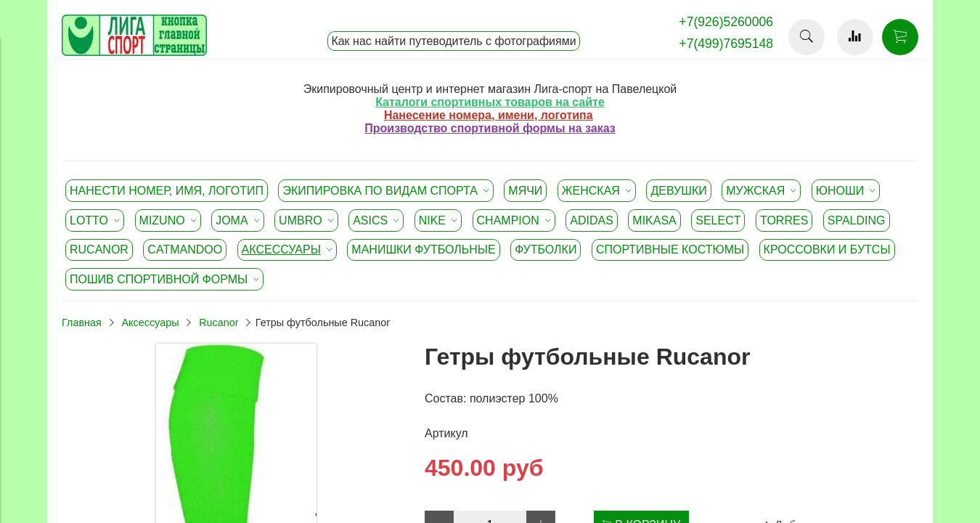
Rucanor (219, 323)
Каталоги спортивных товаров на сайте (490, 102)
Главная (82, 323)
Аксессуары (150, 323)
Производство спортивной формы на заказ (490, 128)
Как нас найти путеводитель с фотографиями (453, 41)
